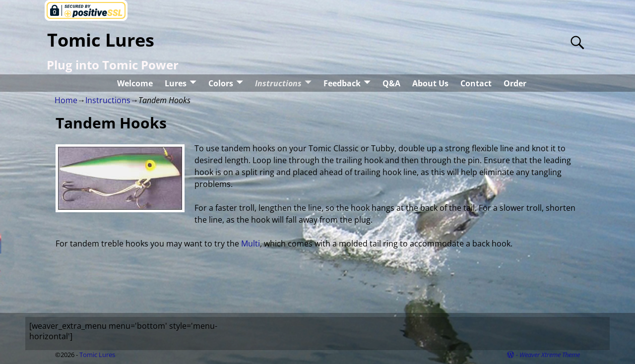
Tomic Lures (101, 40)
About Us (430, 83)
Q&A (391, 83)
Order (515, 83)
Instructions (278, 83)
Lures (176, 83)
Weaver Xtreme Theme (550, 355)
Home (66, 100)
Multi (251, 243)
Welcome (135, 83)
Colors (221, 83)
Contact (476, 83)
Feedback (342, 83)
